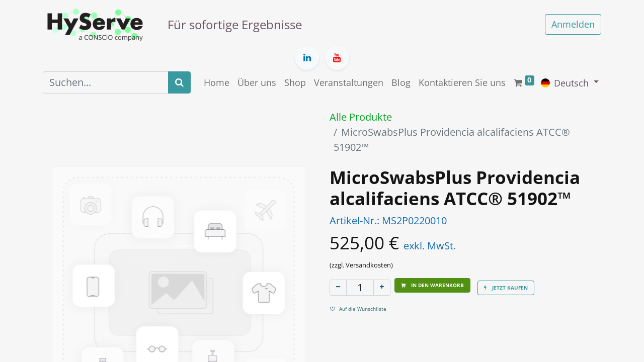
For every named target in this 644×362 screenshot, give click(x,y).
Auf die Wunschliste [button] (358, 309)
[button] (432, 285)
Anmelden (573, 24)
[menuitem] (217, 83)
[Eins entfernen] (338, 288)
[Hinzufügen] (382, 288)
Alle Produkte (361, 117)
